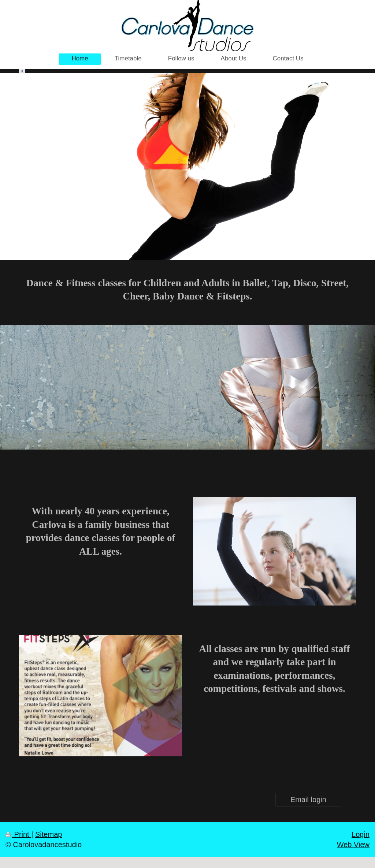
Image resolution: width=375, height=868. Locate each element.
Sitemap (49, 834)
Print (18, 834)
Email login (308, 800)
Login (361, 834)
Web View (353, 845)
